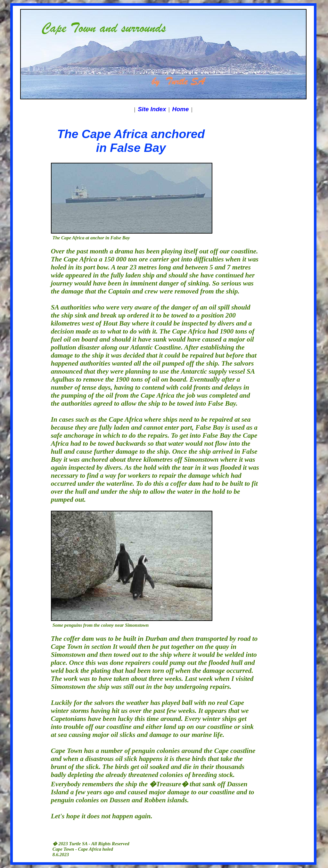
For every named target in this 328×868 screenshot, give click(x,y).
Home (181, 109)
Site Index (152, 109)
